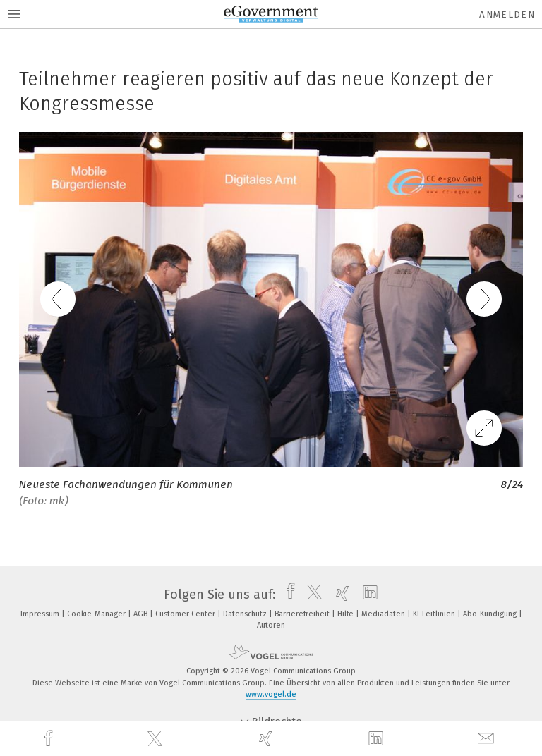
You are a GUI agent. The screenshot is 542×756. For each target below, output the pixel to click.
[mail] (488, 739)
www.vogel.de (271, 694)
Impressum (41, 614)
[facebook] (50, 739)
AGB (141, 614)
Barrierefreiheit (303, 614)
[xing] (267, 739)
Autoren (271, 625)
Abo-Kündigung (491, 614)
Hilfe (347, 614)
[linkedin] (378, 739)
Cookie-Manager (97, 614)
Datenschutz (246, 614)
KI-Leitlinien (435, 614)
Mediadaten (384, 614)
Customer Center (186, 614)
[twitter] (157, 739)
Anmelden (507, 14)
